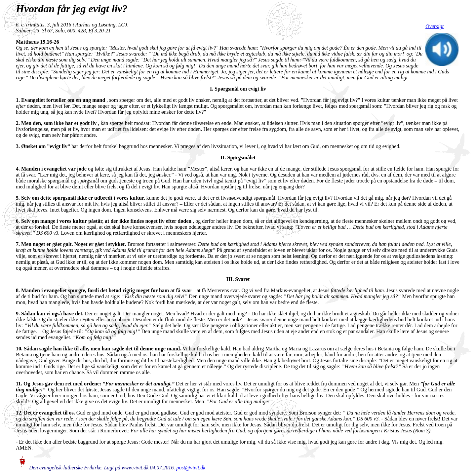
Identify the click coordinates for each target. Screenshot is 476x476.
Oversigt (435, 26)
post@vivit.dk (191, 468)
